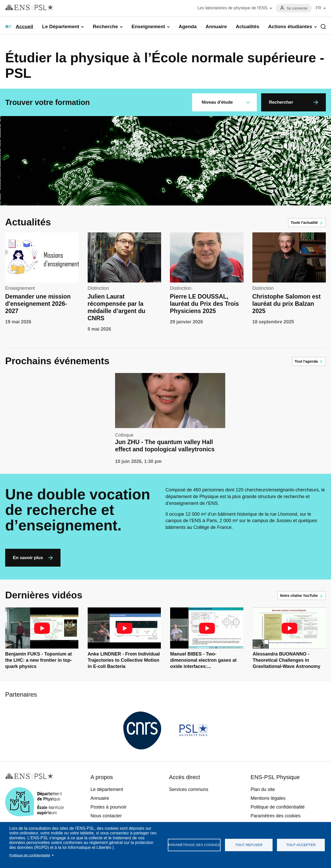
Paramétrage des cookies (194, 845)
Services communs (189, 789)
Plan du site (263, 789)
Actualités (248, 26)
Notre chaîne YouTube (299, 596)
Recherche (105, 26)
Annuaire (216, 26)
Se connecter (297, 8)
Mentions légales (268, 798)
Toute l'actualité (304, 223)
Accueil (25, 26)
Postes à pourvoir (109, 807)
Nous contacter (106, 816)
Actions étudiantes (290, 26)
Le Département (61, 26)
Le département (107, 789)
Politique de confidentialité (30, 855)
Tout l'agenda (306, 361)
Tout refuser (249, 845)
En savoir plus (28, 558)
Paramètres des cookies (276, 816)
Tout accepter (301, 845)
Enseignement (148, 26)
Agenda (188, 26)
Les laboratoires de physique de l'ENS (232, 8)
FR (318, 8)
